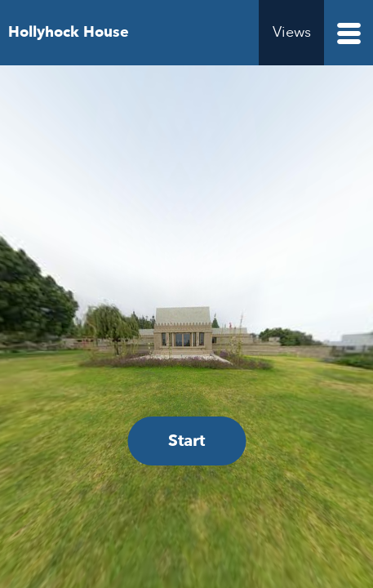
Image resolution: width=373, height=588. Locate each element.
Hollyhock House (69, 33)
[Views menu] (291, 33)
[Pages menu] (349, 33)
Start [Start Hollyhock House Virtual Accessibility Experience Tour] (186, 441)
